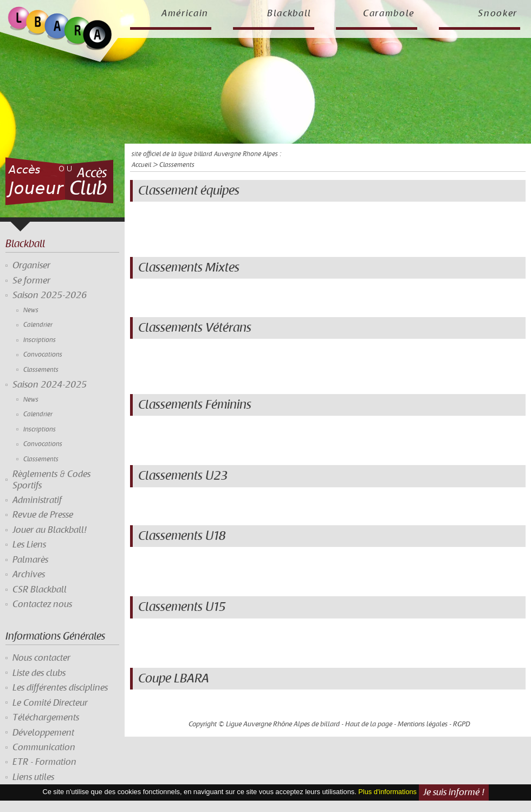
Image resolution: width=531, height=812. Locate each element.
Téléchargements (46, 718)
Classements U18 (182, 536)
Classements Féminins (195, 405)
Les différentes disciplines (60, 688)
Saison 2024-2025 (50, 385)
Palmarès (30, 560)
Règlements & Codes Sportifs (51, 480)
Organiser (31, 266)
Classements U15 (182, 607)
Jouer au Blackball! (50, 530)
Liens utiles (33, 777)
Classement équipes (189, 191)
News (31, 310)
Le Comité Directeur (50, 703)
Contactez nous (42, 604)
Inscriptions (40, 340)
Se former (31, 281)
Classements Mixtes (189, 268)
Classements (41, 370)
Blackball (289, 14)
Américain (185, 14)
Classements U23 (183, 476)
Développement (43, 733)
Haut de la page (369, 724)
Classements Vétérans (195, 328)
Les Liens (29, 545)
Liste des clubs (39, 673)
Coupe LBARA (174, 679)
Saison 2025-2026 (50, 295)
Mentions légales (423, 724)
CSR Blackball (40, 590)
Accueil (141, 165)
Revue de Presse (43, 515)
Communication (44, 747)
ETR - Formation (44, 762)
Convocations (43, 355)
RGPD (462, 724)
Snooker (498, 14)
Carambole (389, 14)
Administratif (37, 500)
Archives (29, 575)
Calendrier (38, 325)
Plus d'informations (387, 792)
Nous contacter (41, 658)
